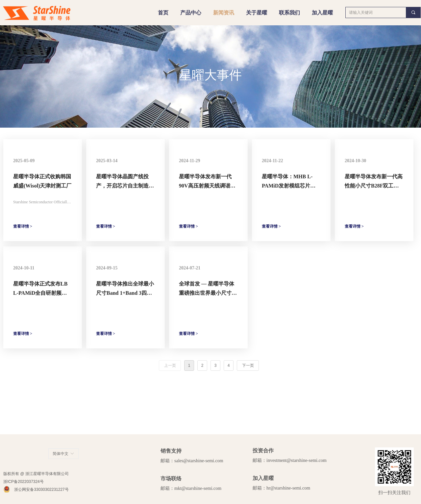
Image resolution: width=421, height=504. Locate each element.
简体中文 (61, 454)
